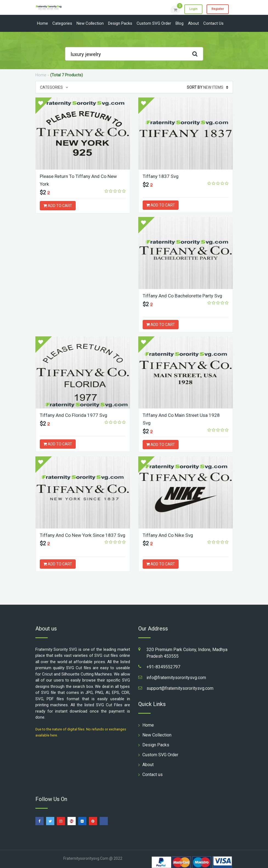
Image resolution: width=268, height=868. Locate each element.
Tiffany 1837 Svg (161, 176)
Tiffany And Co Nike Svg (66, 535)
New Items (208, 87)
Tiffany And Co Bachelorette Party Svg (81, 296)
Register (216, 10)
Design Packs (120, 23)
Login (190, 10)
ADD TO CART (58, 205)
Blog (180, 23)
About (193, 23)
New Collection (90, 23)
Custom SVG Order (154, 23)
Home (43, 23)
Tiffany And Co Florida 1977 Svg (177, 296)
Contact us (213, 23)
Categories (62, 23)
